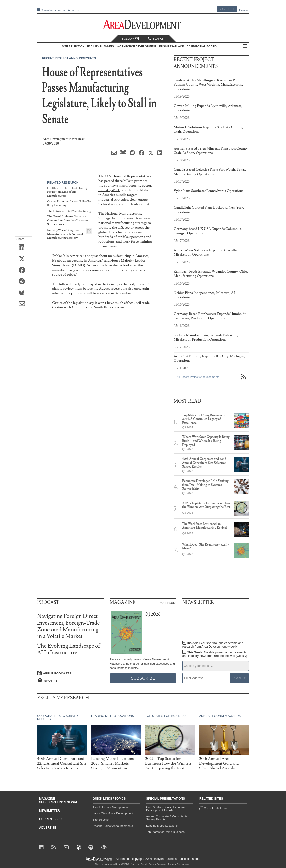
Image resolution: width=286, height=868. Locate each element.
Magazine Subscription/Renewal (58, 800)
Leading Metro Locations (162, 826)
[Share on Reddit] (23, 282)
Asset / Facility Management (111, 807)
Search (156, 39)
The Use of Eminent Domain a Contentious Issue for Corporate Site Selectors (68, 220)
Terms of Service (176, 864)
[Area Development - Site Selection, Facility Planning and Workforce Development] (143, 24)
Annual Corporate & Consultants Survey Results (167, 818)
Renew (243, 10)
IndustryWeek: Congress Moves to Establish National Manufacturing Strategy (65, 234)
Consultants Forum (53, 10)
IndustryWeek (109, 190)
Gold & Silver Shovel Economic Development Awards (166, 809)
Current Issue (51, 819)
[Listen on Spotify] (70, 680)
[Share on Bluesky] (23, 293)
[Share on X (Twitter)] (23, 259)
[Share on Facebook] (23, 270)
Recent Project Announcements (69, 58)
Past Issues (168, 603)
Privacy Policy (156, 864)
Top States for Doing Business (165, 832)
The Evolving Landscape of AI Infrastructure (69, 649)
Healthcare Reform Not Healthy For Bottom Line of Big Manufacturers (67, 192)
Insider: (213, 645)
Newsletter (50, 811)
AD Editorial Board (202, 46)
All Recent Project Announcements (198, 377)
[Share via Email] (23, 304)
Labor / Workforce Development (113, 813)
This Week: (215, 654)
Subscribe (227, 9)
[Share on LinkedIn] (23, 248)
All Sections (245, 46)
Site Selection (101, 820)
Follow (130, 39)
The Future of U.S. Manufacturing (69, 211)
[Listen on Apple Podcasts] (70, 673)
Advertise (74, 10)
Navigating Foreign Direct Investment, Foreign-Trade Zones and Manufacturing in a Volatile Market (68, 626)
